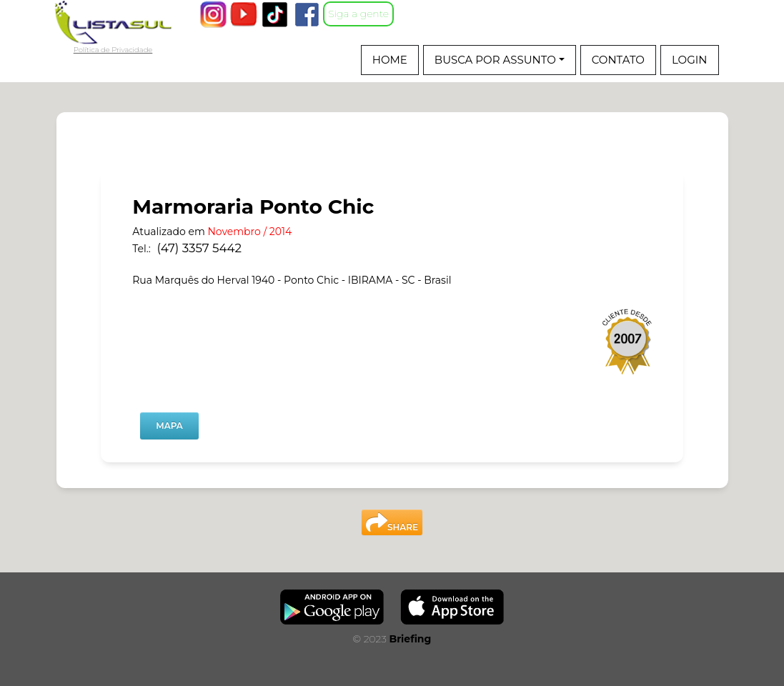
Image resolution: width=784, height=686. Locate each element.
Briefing (410, 639)
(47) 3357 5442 (199, 248)
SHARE (392, 522)
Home (390, 60)
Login (690, 60)
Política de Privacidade (113, 50)
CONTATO (618, 60)
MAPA (169, 426)
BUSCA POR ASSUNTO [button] (497, 60)
